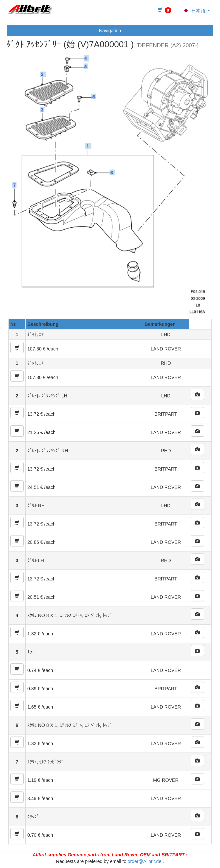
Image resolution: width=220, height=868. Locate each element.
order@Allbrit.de (144, 861)
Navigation (110, 31)
